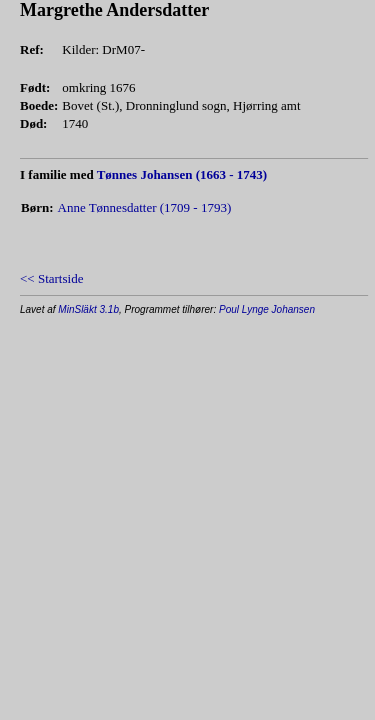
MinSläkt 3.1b (88, 309)
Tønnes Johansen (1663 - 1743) (182, 174)
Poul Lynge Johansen (267, 309)
